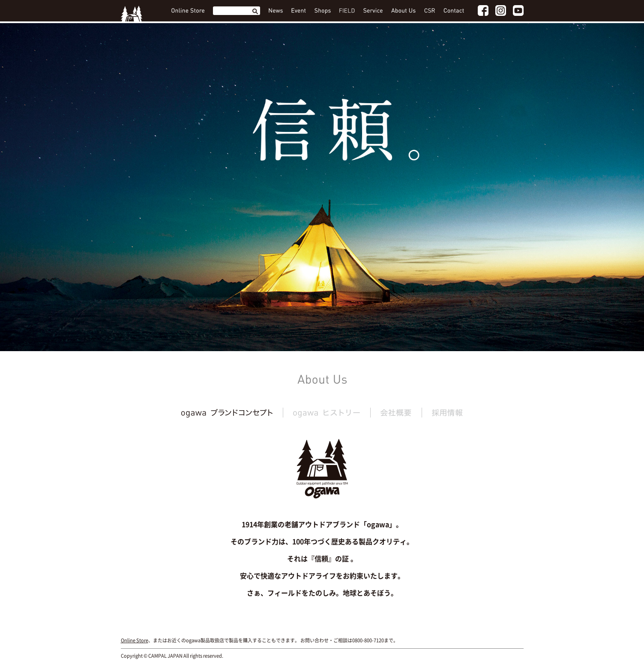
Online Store (135, 640)
